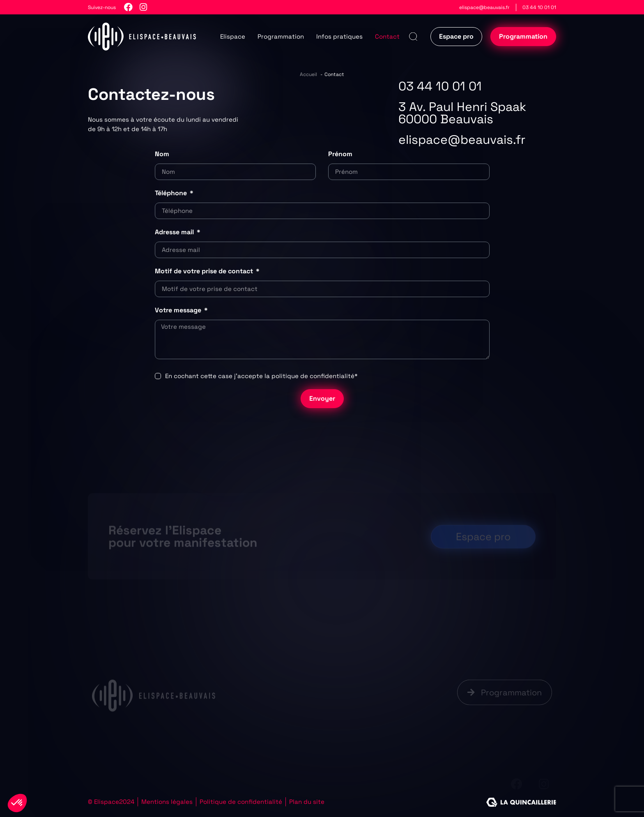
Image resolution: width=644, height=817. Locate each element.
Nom (162, 154)
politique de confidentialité (313, 376)
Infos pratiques (339, 36)
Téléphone (172, 193)
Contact (387, 36)
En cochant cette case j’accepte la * (261, 376)
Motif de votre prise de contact (205, 271)
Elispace (233, 36)
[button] (413, 37)
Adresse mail (175, 232)
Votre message (179, 310)
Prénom (340, 154)
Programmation (281, 36)
